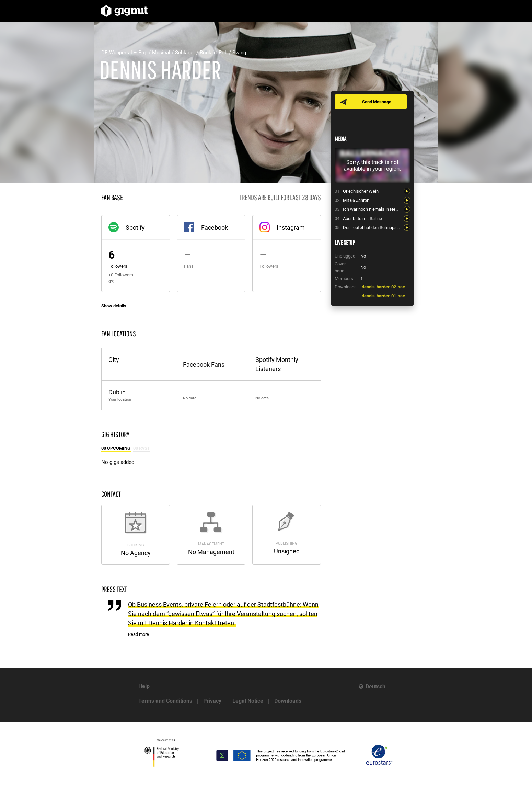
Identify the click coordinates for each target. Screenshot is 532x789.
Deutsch (375, 687)
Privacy (212, 701)
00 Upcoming (116, 448)
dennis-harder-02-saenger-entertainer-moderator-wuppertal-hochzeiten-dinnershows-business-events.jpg (386, 287)
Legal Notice (248, 701)
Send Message (377, 102)
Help (144, 686)
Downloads (288, 701)
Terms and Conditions (165, 701)
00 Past (142, 448)
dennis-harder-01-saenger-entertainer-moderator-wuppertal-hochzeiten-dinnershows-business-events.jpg (386, 296)
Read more (138, 634)
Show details (114, 306)
